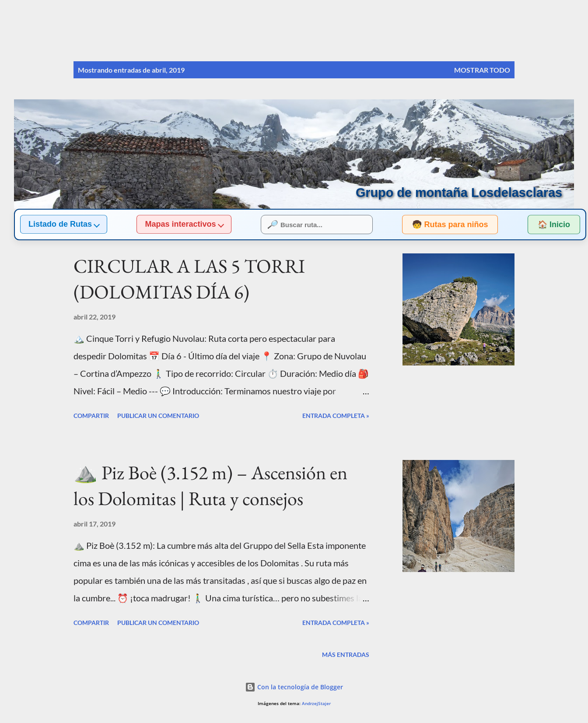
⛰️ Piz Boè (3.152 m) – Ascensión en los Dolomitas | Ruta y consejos (210, 485)
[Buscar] (473, 25)
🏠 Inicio (554, 225)
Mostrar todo (482, 70)
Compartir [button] (91, 416)
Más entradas (346, 655)
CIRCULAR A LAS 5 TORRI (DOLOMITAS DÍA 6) (189, 279)
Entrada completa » (336, 416)
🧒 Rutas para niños (442, 225)
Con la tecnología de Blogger (294, 687)
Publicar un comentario (158, 416)
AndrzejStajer (316, 704)
